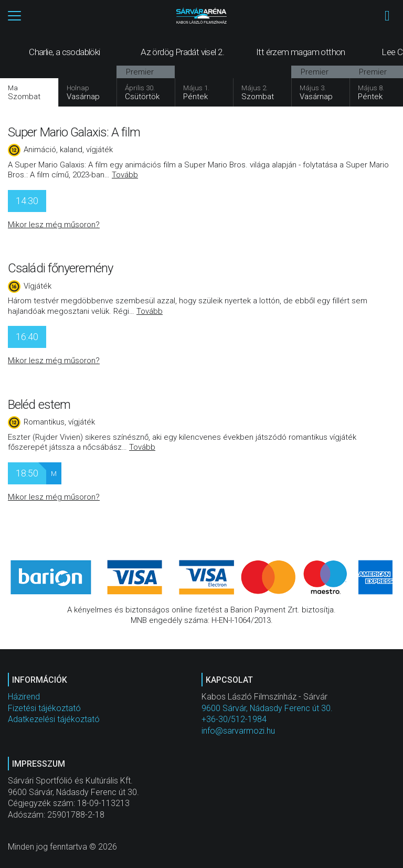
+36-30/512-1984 (234, 719)
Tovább (125, 175)
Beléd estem (39, 405)
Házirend (24, 697)
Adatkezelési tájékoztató (54, 719)
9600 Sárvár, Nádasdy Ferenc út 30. (267, 708)
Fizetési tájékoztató (44, 708)
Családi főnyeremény (60, 268)
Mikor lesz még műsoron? (54, 225)
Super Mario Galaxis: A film (74, 132)
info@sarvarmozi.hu (238, 731)
